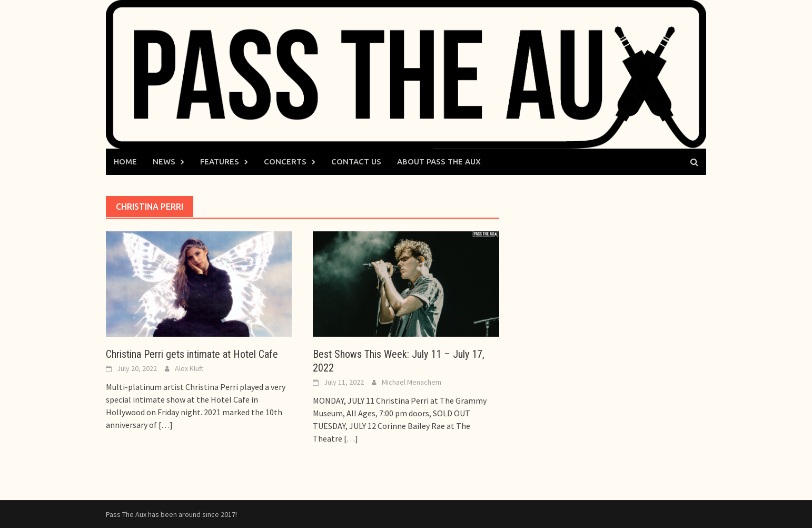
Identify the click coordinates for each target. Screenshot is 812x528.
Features (220, 162)
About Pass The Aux (439, 162)
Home (125, 162)
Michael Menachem (412, 382)
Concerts (285, 162)
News (164, 162)
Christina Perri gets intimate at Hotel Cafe (192, 354)
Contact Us (356, 162)
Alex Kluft (189, 368)
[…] (165, 425)
